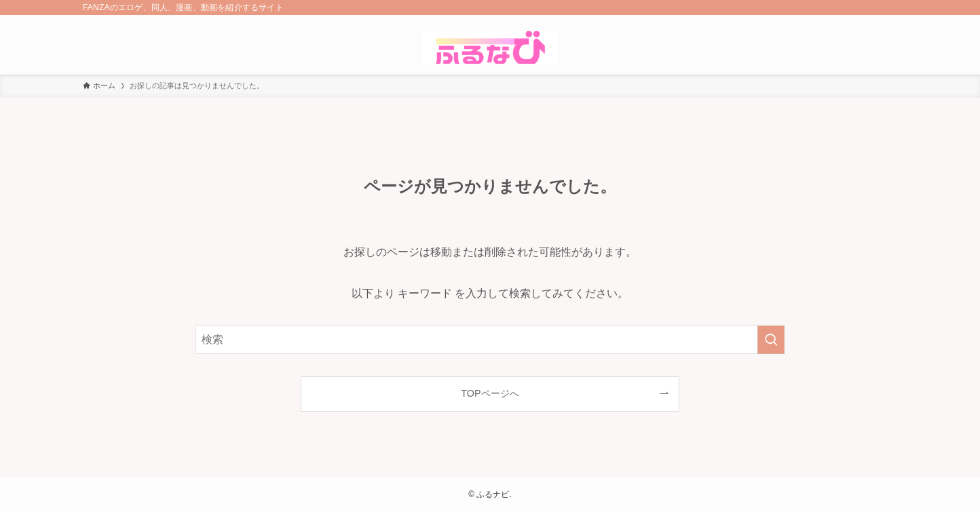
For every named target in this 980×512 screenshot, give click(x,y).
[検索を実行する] (771, 340)
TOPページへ (490, 393)
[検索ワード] (490, 340)
